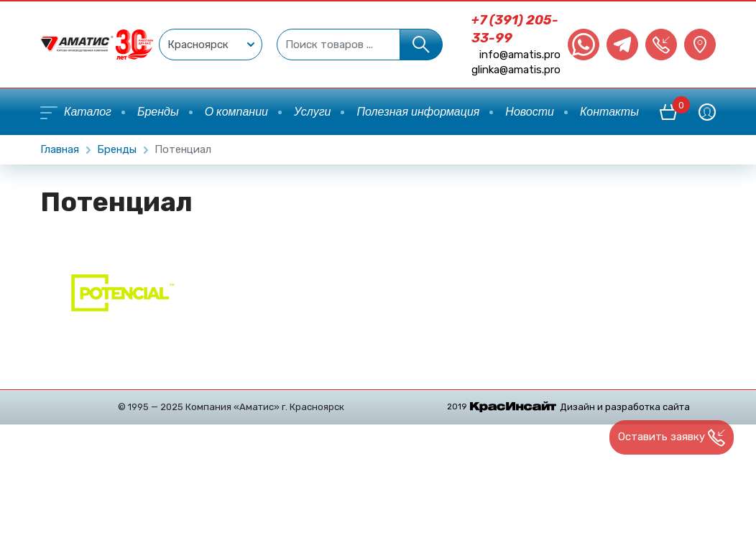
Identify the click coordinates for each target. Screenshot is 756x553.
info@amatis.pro (520, 55)
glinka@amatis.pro (516, 70)
